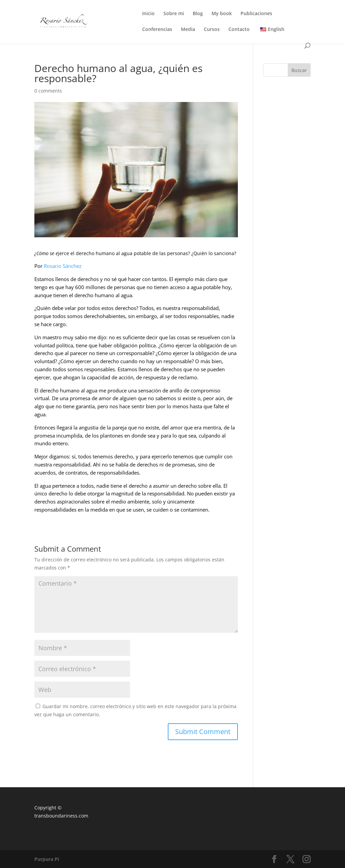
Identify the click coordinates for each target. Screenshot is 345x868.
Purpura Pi (47, 859)
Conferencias (157, 30)
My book (222, 14)
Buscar (299, 70)
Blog (198, 14)
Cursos (212, 30)
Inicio (148, 14)
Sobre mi (174, 14)
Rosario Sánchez (63, 266)
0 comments (48, 91)
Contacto (239, 30)
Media (188, 30)
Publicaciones (256, 14)
